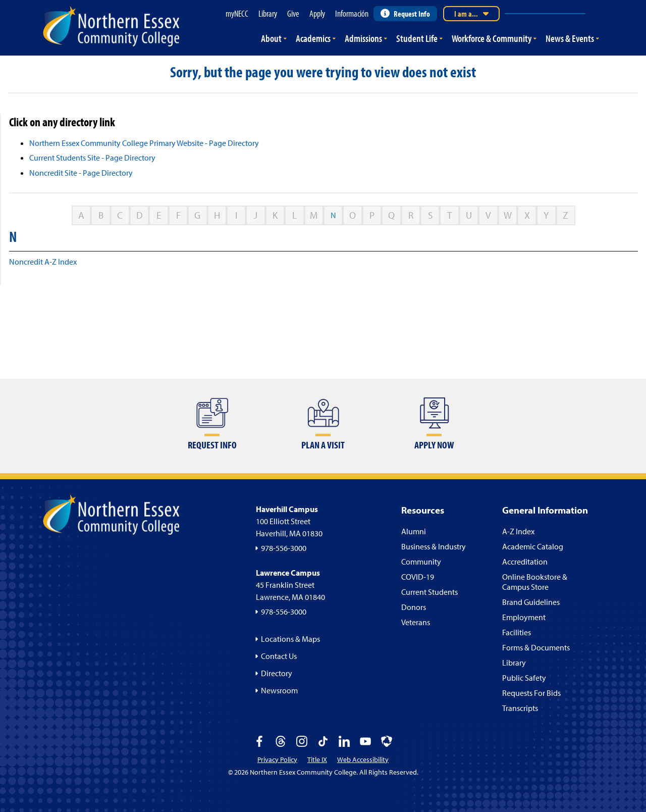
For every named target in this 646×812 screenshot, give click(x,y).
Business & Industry (434, 546)
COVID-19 (418, 577)
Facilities (517, 632)
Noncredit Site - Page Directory (81, 173)
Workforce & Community (492, 38)
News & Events (570, 38)
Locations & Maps (290, 639)
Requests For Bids (531, 693)
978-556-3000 (284, 548)
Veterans (416, 622)
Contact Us (279, 656)
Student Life (417, 38)
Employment (524, 617)
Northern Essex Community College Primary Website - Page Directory (144, 143)
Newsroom (279, 690)
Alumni (414, 531)
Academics (313, 38)
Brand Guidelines (531, 602)
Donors (414, 607)
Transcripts (520, 708)
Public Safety (524, 678)
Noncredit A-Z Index (43, 262)
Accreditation (525, 562)
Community (421, 562)
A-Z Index (518, 531)
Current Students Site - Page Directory (92, 158)
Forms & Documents (536, 647)
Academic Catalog (533, 546)
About (271, 38)
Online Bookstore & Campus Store (535, 582)
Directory (277, 673)
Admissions (363, 38)
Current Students (429, 592)
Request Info (405, 14)
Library (514, 663)
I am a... (471, 14)
